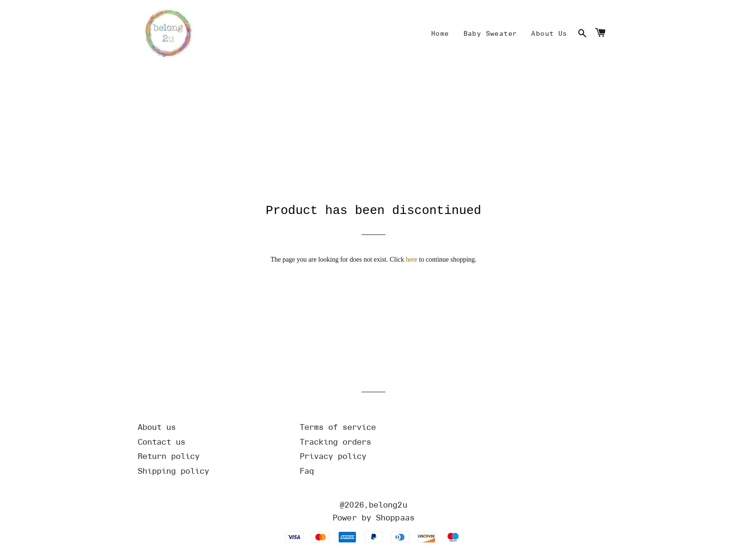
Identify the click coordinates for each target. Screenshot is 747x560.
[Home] (166, 34)
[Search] (583, 34)
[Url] (212, 437)
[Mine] (440, 34)
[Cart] (600, 34)
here (412, 270)
